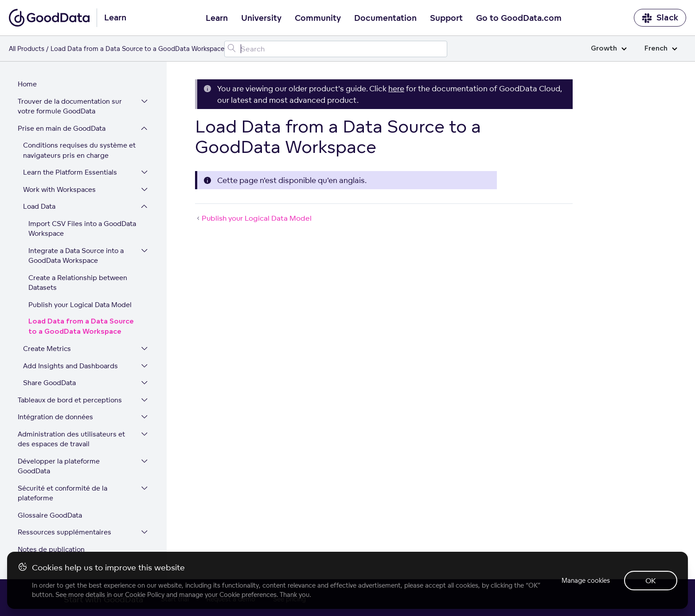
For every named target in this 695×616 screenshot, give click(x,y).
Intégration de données (55, 417)
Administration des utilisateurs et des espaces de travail (71, 439)
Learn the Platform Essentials (70, 172)
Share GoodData (49, 383)
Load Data (39, 206)
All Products (27, 49)
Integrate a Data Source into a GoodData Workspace (76, 256)
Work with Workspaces (59, 189)
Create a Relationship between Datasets (78, 283)
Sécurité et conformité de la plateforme (62, 493)
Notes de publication (51, 549)
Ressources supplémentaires (64, 532)
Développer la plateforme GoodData (59, 466)
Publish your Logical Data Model (80, 305)
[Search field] (336, 49)
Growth (609, 49)
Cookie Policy (145, 595)
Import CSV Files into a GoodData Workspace (82, 229)
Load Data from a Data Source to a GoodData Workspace (81, 327)
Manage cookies (586, 580)
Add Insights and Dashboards (70, 366)
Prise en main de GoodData (62, 128)
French (661, 49)
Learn (217, 18)
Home (27, 84)
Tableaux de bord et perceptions (70, 400)
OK (651, 581)
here (396, 88)
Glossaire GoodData (50, 515)
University (261, 18)
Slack (660, 18)
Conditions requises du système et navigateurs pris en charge (79, 150)
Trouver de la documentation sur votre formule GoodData (70, 106)
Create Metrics (47, 349)
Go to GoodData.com (519, 18)
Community (318, 18)
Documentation (385, 18)
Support (446, 18)
